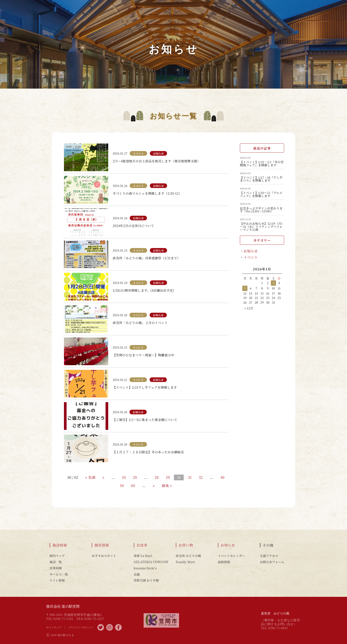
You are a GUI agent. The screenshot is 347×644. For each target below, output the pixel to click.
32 (201, 477)
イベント (251, 257)
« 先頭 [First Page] (90, 477)
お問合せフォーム (272, 562)
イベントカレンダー (231, 556)
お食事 (142, 545)
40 (222, 477)
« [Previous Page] (103, 477)
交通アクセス (269, 556)
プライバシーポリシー (81, 627)
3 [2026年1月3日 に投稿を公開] (274, 283)
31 (190, 477)
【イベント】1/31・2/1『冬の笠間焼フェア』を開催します (262, 164)
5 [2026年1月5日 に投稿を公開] (245, 288)
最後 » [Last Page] (167, 486)
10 (124, 477)
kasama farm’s (145, 568)
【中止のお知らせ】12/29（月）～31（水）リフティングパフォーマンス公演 (261, 227)
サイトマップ (54, 627)
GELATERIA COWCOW (151, 562)
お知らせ (251, 251)
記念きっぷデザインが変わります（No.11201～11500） (261, 210)
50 (122, 486)
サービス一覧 (59, 574)
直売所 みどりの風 (188, 556)
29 (168, 477)
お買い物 (186, 545)
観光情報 (102, 545)
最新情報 (224, 562)
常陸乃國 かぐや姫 (146, 580)
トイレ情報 (57, 580)
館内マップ (57, 556)
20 (135, 477)
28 (156, 477)
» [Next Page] (154, 486)
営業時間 (56, 568)
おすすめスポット (104, 556)
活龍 (137, 574)
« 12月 (249, 308)
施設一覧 (56, 562)
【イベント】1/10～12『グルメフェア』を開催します (261, 194)
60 (133, 486)
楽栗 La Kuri (143, 556)
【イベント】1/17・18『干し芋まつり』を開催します (261, 179)
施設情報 (60, 545)
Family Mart (185, 562)
